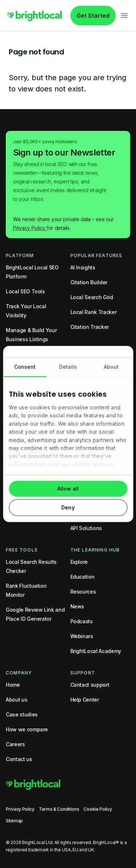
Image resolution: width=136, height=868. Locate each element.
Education (83, 577)
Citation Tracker (90, 327)
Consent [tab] (25, 367)
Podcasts (82, 621)
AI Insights (83, 267)
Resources (83, 592)
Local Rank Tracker (94, 312)
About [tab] (111, 367)
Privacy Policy (30, 228)
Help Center (85, 700)
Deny (68, 507)
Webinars (82, 636)
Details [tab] (68, 367)
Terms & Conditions (59, 809)
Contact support (90, 685)
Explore (79, 562)
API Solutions (86, 528)
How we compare (27, 729)
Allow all (68, 489)
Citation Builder (89, 282)
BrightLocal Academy (96, 651)
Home (13, 685)
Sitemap (14, 821)
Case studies (22, 714)
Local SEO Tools (25, 291)
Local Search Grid (92, 297)
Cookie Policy (98, 809)
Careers (15, 744)
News (77, 606)
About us (17, 700)
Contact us (19, 759)
